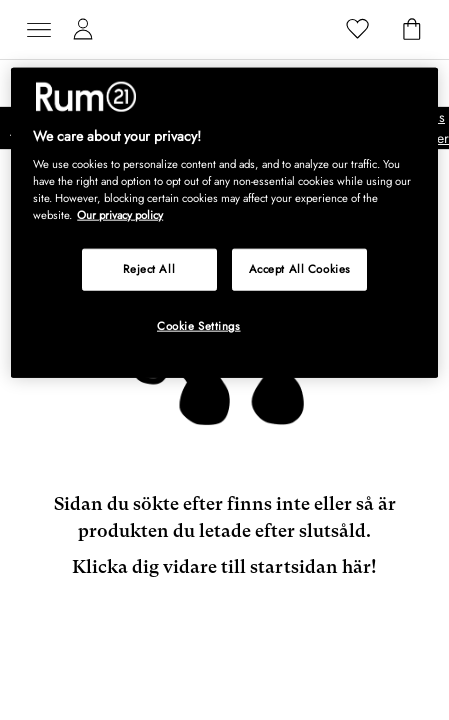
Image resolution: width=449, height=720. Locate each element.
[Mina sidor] (83, 30)
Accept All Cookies (300, 269)
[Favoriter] (358, 30)
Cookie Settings (199, 326)
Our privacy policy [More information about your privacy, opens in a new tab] (120, 215)
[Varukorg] (412, 30)
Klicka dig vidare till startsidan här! (224, 566)
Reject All (149, 269)
